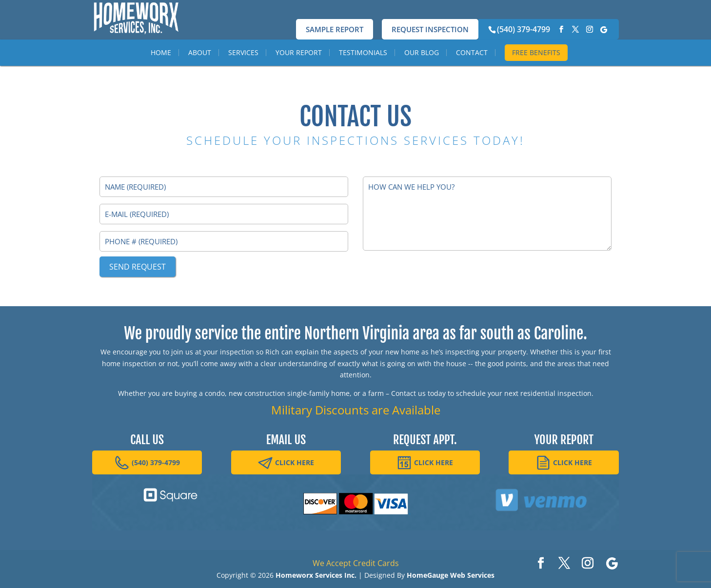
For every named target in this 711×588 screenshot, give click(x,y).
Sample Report (335, 29)
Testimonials (363, 72)
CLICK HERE (286, 463)
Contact (472, 72)
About (200, 72)
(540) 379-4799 (523, 29)
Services (243, 72)
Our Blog (422, 72)
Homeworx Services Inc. (316, 575)
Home (161, 72)
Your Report (299, 72)
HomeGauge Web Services (451, 575)
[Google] (604, 30)
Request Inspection (430, 29)
